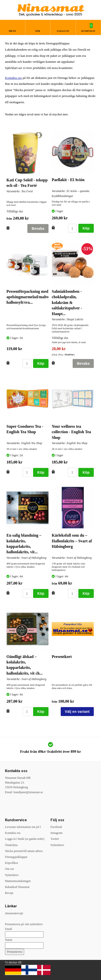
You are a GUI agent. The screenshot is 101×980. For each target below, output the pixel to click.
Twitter (55, 839)
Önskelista (11, 845)
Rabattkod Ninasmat (17, 887)
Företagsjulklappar (16, 857)
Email (9, 929)
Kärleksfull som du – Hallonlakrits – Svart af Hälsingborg (72, 541)
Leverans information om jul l (23, 827)
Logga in (63, 31)
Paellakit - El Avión (68, 180)
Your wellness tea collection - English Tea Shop (71, 432)
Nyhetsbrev (12, 875)
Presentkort (62, 657)
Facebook (56, 827)
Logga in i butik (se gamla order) (25, 839)
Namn (9, 940)
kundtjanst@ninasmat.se (28, 792)
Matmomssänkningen (18, 881)
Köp (86, 228)
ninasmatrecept (14, 913)
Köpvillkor (12, 863)
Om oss (9, 869)
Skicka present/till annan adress (24, 851)
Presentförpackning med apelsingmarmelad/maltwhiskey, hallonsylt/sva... (34, 297)
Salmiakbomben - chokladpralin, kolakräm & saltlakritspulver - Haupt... (67, 303)
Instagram (56, 833)
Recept (9, 893)
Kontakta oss (13, 78)
